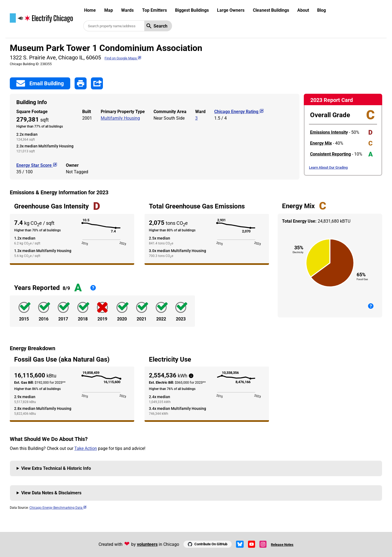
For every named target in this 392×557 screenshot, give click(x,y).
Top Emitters (154, 10)
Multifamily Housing (120, 118)
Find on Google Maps (123, 58)
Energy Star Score (37, 165)
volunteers (147, 544)
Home (90, 10)
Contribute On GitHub (208, 544)
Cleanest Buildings (271, 10)
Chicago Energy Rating (239, 112)
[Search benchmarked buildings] (114, 26)
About (303, 10)
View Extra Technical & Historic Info (56, 468)
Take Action (86, 448)
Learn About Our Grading (328, 167)
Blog (321, 10)
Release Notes (282, 545)
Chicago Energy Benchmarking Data (58, 508)
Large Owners (231, 10)
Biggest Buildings (192, 10)
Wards (127, 10)
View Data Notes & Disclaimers (51, 493)
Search (157, 26)
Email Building (40, 83)
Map (109, 10)
